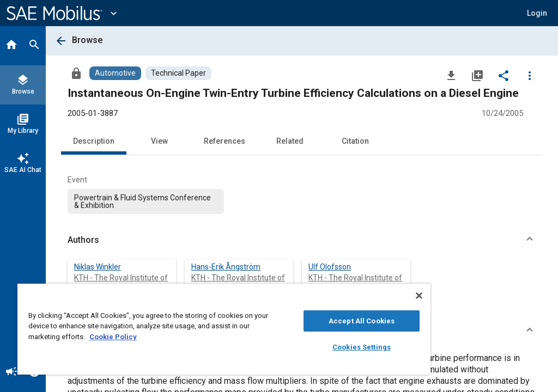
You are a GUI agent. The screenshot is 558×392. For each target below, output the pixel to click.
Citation (355, 141)
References (225, 141)
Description (94, 141)
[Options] (530, 75)
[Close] (419, 296)
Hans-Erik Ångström (226, 267)
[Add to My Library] (477, 75)
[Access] (76, 73)
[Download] (451, 75)
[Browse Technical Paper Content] (178, 73)
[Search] (34, 46)
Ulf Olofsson (330, 267)
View (159, 141)
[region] (224, 329)
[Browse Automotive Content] (115, 73)
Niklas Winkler (98, 267)
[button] (302, 240)
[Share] (504, 75)
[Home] (11, 46)
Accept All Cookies (362, 321)
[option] (146, 201)
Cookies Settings (362, 347)
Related (290, 141)
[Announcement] (11, 372)
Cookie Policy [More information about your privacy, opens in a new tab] (113, 337)
